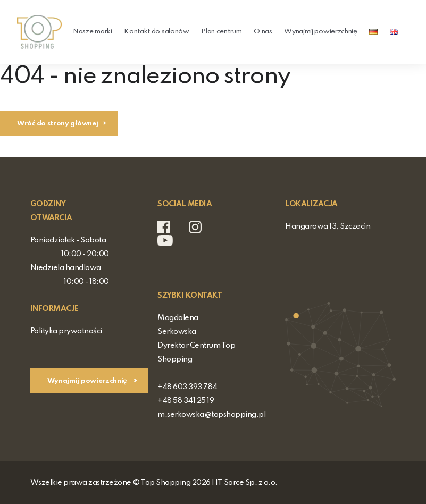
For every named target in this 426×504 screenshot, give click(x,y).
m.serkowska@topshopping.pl (211, 415)
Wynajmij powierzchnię (321, 32)
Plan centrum (221, 32)
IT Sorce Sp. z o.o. (247, 483)
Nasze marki (93, 32)
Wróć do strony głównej (57, 124)
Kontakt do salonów (157, 32)
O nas (263, 32)
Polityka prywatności (66, 331)
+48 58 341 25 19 (186, 401)
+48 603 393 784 (187, 387)
